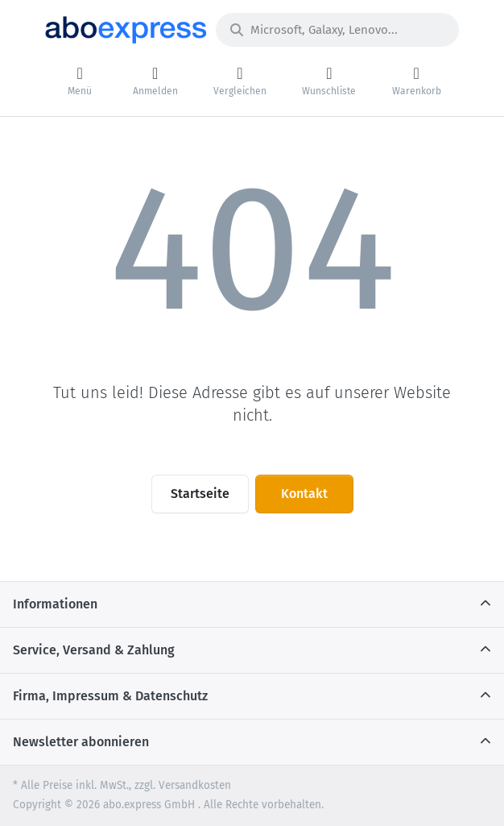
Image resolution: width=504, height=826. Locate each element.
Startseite (200, 494)
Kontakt (304, 494)
